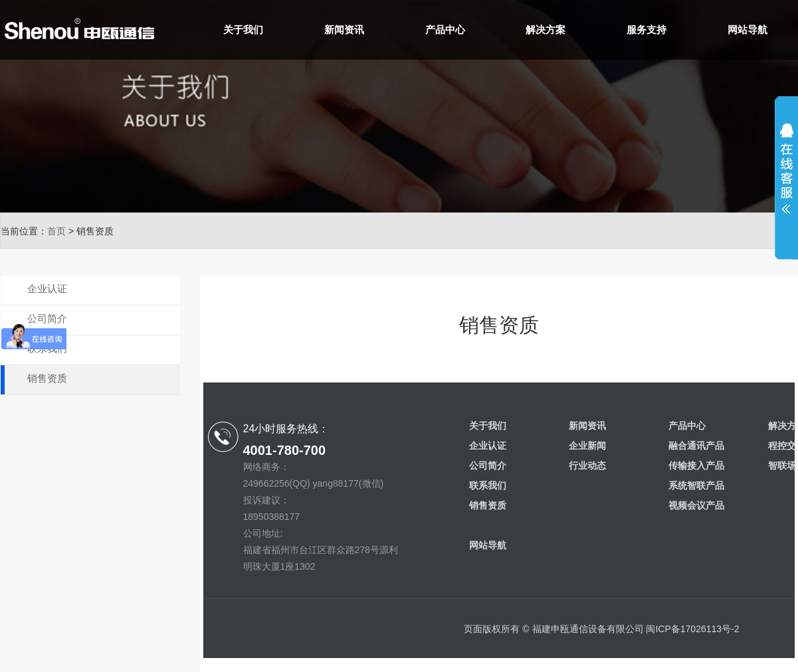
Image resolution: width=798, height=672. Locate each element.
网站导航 (748, 30)
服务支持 (647, 30)
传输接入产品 (696, 465)
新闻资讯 (344, 30)
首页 (56, 231)
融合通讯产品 (696, 446)
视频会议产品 (696, 505)
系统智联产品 (696, 485)
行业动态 (587, 465)
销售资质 (47, 378)
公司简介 (47, 318)
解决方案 (546, 30)
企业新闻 (587, 446)
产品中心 (445, 30)
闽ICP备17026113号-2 (692, 629)
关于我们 (243, 30)
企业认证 (47, 289)
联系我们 (47, 348)
